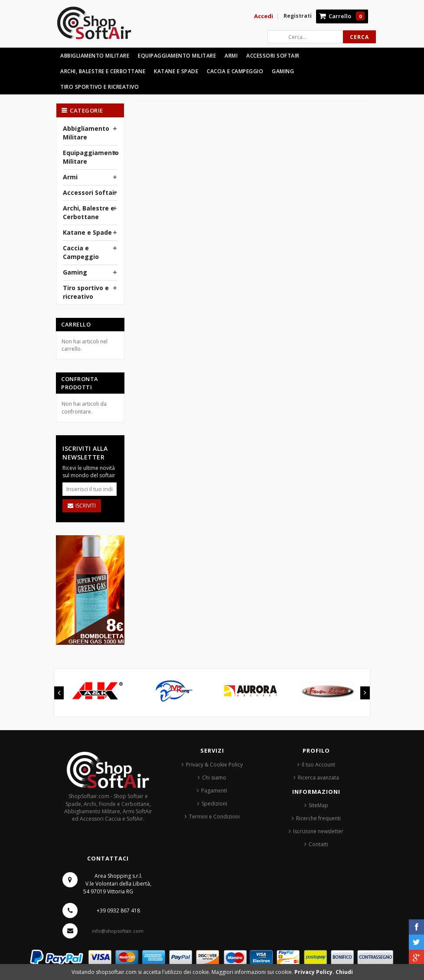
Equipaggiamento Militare (91, 157)
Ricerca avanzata (318, 778)
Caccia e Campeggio (81, 252)
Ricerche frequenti (318, 818)
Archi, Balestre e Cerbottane (89, 212)
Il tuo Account (318, 765)
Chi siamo (214, 778)
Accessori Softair (90, 192)
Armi (70, 177)
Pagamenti (214, 791)
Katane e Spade (87, 232)
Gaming (75, 272)
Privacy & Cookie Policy (214, 765)
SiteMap (318, 805)
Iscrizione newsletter (318, 831)
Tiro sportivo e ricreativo (86, 292)
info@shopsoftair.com (118, 931)
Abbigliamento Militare (86, 133)
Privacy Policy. (315, 972)
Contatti (318, 844)
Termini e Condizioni (214, 817)
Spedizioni (214, 804)
